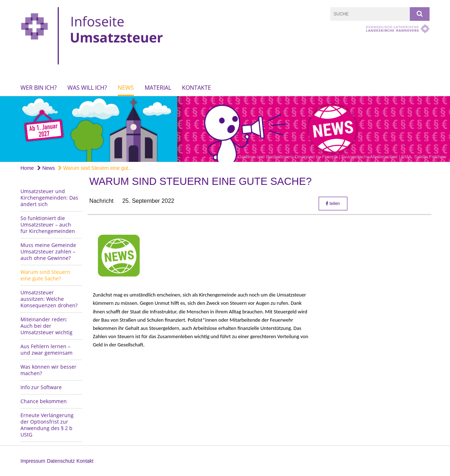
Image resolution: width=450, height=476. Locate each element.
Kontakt (85, 461)
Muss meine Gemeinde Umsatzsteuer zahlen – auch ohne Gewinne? (48, 251)
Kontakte (196, 88)
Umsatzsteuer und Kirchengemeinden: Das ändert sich (49, 198)
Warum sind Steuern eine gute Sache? (45, 275)
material (158, 88)
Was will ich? (87, 88)
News (126, 88)
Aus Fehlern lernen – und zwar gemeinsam (46, 349)
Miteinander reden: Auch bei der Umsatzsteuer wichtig (46, 326)
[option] (225, 129)
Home (27, 168)
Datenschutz (61, 461)
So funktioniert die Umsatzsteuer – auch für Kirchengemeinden (48, 225)
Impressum (33, 461)
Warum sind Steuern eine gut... (95, 168)
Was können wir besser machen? (48, 370)
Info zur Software (41, 387)
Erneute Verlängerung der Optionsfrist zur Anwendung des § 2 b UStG (47, 425)
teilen (333, 204)
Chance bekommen (44, 401)
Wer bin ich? (39, 88)
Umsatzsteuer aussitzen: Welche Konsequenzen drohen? (49, 299)
